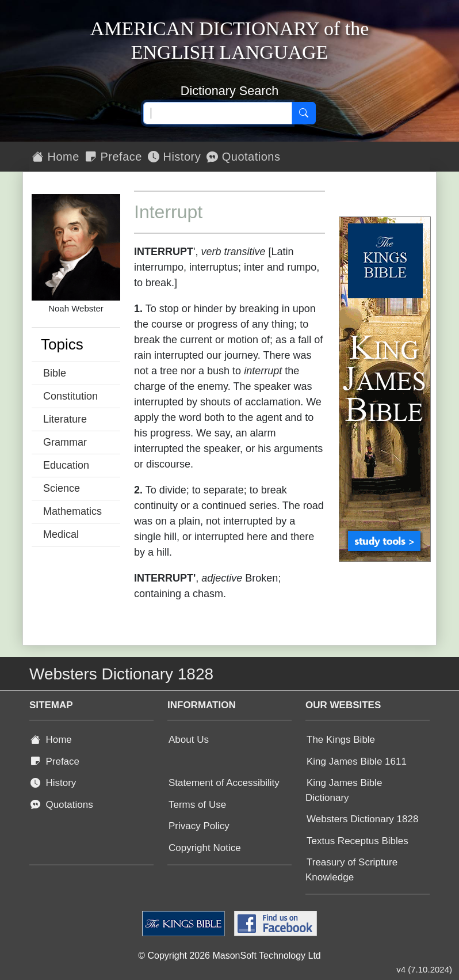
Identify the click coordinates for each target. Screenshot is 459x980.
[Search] (304, 113)
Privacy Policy (199, 826)
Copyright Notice (205, 848)
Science (62, 488)
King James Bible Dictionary (344, 790)
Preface (114, 157)
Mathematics (72, 511)
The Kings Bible (341, 740)
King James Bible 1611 (357, 761)
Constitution (70, 396)
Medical (61, 534)
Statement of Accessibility (224, 783)
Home (56, 157)
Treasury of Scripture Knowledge (351, 870)
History (174, 157)
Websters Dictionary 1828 (362, 819)
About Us (189, 740)
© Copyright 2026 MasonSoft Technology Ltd (229, 956)
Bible (55, 373)
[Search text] (218, 113)
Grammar (65, 442)
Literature (65, 419)
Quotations (243, 157)
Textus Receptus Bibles (357, 841)
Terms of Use (197, 805)
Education (66, 465)
